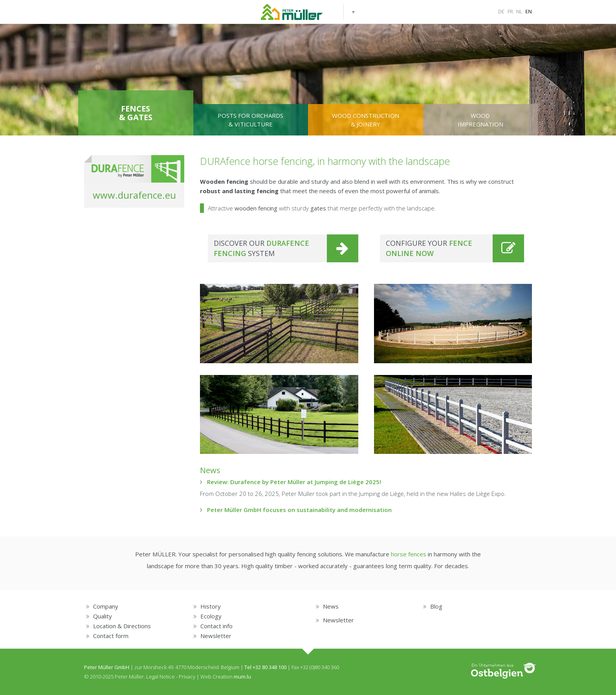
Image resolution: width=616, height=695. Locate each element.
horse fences (409, 554)
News (210, 470)
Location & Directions (122, 626)
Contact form (111, 636)
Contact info (216, 626)
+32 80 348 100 (269, 667)
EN (529, 11)
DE (501, 11)
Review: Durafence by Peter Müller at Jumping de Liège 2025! (294, 482)
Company (106, 606)
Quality (103, 616)
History (211, 606)
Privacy (187, 677)
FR (510, 11)
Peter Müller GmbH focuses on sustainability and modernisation (299, 510)
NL (519, 11)
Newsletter (216, 636)
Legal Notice (160, 677)
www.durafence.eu (134, 195)
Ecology (211, 616)
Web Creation (216, 677)
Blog (436, 606)
